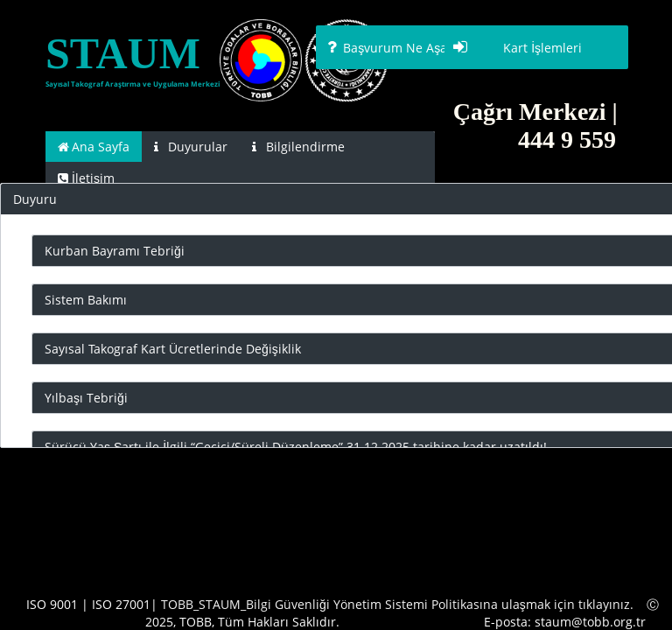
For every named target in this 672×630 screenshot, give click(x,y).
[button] (408, 47)
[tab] (94, 147)
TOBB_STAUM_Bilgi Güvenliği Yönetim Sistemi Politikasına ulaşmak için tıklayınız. (397, 604)
